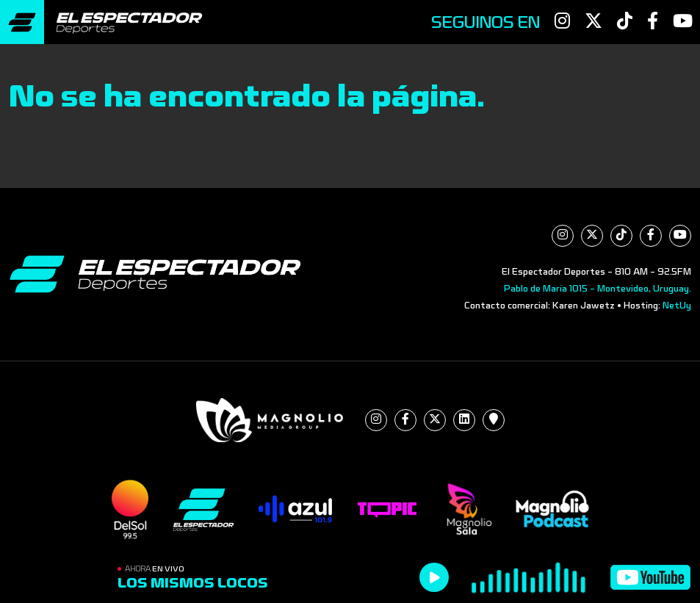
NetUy (677, 306)
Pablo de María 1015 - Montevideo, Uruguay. (598, 289)
